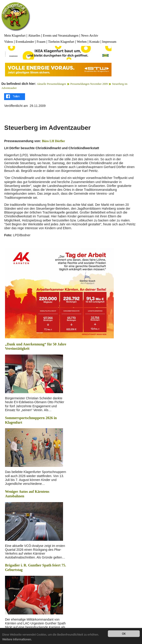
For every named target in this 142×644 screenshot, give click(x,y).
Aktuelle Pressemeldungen (51, 84)
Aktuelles (34, 36)
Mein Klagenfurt (15, 36)
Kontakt (94, 42)
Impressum (109, 42)
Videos (9, 42)
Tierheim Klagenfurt (61, 42)
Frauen (41, 42)
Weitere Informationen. (17, 639)
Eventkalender (25, 42)
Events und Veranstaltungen (61, 36)
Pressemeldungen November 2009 (89, 84)
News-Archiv (90, 36)
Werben (82, 42)
